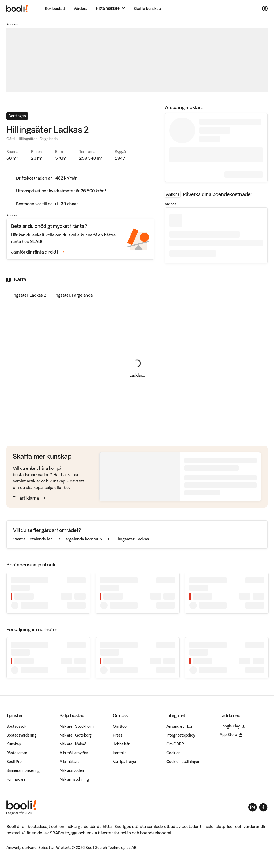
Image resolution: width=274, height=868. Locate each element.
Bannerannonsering (23, 770)
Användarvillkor (179, 726)
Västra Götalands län (33, 539)
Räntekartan (17, 753)
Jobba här (121, 744)
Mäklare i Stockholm (77, 726)
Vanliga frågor (125, 762)
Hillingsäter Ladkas (131, 539)
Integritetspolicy (181, 735)
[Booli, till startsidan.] (17, 9)
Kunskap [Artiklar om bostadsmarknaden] (14, 744)
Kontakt (120, 753)
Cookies (173, 753)
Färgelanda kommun (83, 539)
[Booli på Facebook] (263, 807)
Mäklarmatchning (74, 779)
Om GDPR (175, 744)
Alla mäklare (70, 762)
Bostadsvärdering (21, 735)
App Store (231, 735)
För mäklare (16, 779)
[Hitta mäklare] (111, 8)
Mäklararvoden (72, 770)
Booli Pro (14, 762)
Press (118, 735)
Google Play (232, 726)
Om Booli (121, 726)
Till (29, 498)
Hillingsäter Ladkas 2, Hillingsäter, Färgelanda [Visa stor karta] (50, 295)
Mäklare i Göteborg (76, 735)
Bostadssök (16, 726)
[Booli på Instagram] (253, 807)
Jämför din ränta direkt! (38, 252)
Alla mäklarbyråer (74, 753)
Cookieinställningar (183, 762)
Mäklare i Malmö (73, 744)
